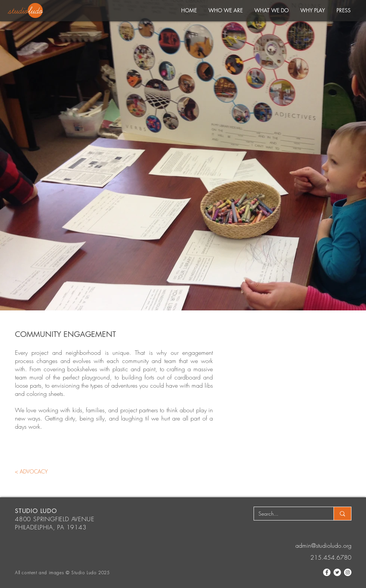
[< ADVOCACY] (31, 471)
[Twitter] (337, 572)
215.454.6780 (331, 557)
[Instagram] (348, 572)
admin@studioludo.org (323, 545)
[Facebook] (327, 572)
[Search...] (288, 514)
